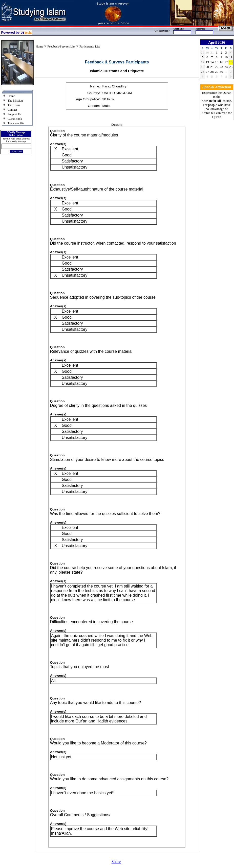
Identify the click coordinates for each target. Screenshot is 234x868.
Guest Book (15, 119)
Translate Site (16, 123)
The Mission (15, 101)
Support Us (14, 114)
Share (116, 862)
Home (11, 96)
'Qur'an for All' (211, 101)
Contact (12, 110)
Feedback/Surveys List (61, 46)
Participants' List (90, 46)
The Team (14, 105)
